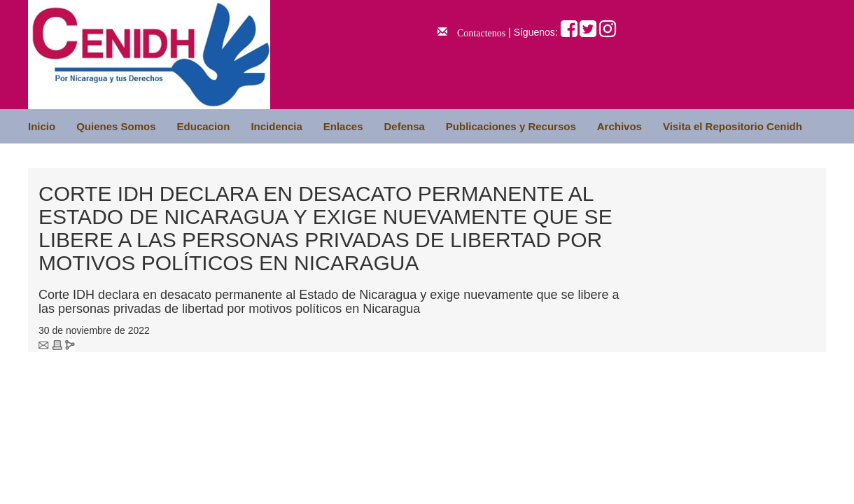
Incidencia (276, 126)
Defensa (404, 126)
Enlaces (343, 126)
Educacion (204, 126)
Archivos (619, 126)
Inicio (42, 126)
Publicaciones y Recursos (511, 126)
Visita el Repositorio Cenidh (733, 126)
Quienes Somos (116, 126)
